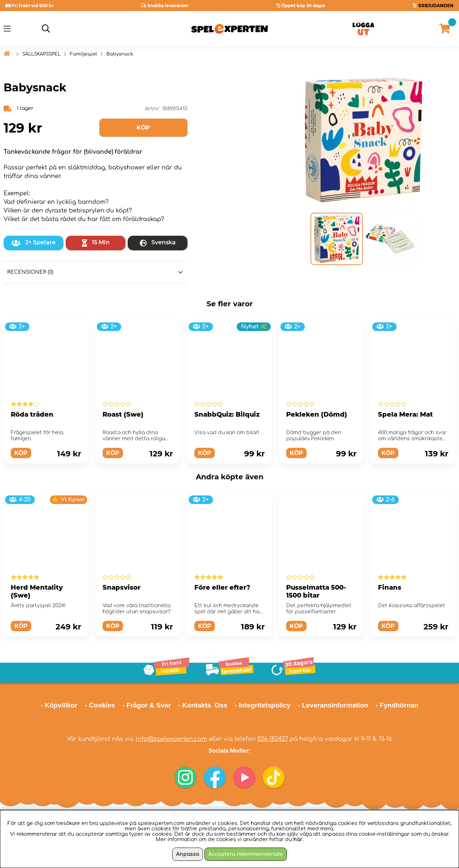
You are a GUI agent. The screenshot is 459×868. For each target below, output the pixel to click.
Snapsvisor (122, 588)
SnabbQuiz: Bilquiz (227, 414)
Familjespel (84, 54)
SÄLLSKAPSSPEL (41, 54)
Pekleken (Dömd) (317, 414)
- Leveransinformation (333, 705)
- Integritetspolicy (263, 705)
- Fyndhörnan (397, 705)
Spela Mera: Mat (405, 414)
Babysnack (120, 54)
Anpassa (188, 854)
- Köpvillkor (59, 705)
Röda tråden (32, 414)
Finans (390, 588)
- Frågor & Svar (146, 705)
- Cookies (100, 705)
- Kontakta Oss (203, 705)
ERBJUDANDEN (436, 6)
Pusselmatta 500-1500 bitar (316, 591)
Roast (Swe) (123, 414)
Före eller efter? (222, 588)
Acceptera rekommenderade (246, 854)
